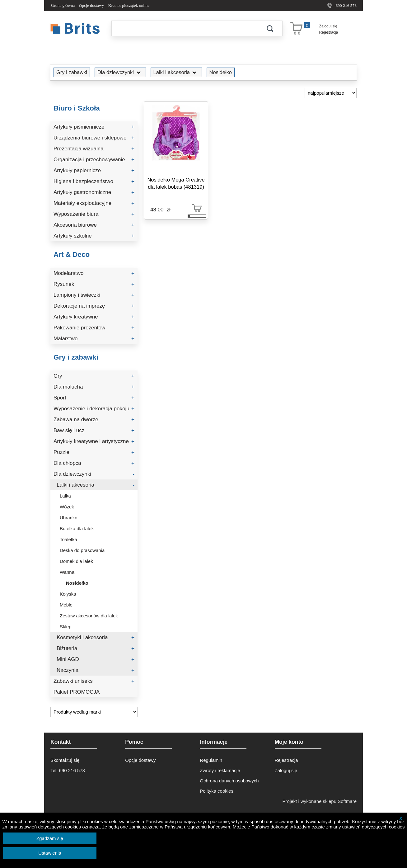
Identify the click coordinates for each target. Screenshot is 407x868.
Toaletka (68, 539)
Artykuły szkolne (94, 236)
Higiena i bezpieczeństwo (94, 181)
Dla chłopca (94, 463)
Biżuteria (96, 648)
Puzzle (94, 452)
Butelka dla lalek (77, 528)
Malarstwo (94, 339)
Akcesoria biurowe (94, 225)
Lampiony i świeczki (94, 295)
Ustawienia (50, 853)
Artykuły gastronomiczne (94, 192)
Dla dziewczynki (120, 72)
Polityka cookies (217, 791)
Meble (66, 605)
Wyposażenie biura (94, 214)
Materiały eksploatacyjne (94, 203)
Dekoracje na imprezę (94, 306)
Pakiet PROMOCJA (77, 692)
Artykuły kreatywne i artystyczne (94, 441)
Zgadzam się (50, 838)
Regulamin (211, 760)
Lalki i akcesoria (176, 72)
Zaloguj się (328, 26)
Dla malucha (94, 387)
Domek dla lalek (76, 561)
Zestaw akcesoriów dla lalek (89, 616)
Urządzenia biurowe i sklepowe (94, 138)
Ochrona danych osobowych (229, 781)
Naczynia (96, 670)
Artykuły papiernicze (94, 170)
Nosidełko (221, 72)
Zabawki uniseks (94, 681)
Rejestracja (329, 32)
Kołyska (68, 594)
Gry (94, 376)
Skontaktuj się (65, 760)
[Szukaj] (185, 28)
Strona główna (63, 5)
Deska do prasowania (82, 550)
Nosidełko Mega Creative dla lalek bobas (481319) (176, 183)
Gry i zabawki (72, 72)
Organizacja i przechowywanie (94, 160)
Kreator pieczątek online (129, 5)
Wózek (67, 507)
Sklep (66, 627)
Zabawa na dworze (94, 420)
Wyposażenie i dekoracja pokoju (94, 409)
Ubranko (69, 518)
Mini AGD (96, 659)
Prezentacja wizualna (94, 149)
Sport (94, 398)
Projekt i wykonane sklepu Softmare (320, 801)
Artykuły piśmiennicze (94, 127)
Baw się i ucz (94, 430)
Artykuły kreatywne (94, 317)
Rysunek (94, 284)
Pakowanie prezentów (94, 328)
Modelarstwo (94, 273)
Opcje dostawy (92, 5)
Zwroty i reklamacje (220, 770)
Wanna (67, 572)
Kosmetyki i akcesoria (96, 637)
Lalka (65, 496)
